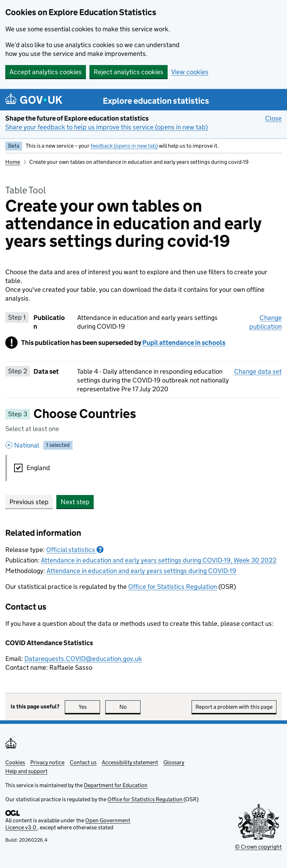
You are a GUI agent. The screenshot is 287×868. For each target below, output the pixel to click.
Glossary (174, 762)
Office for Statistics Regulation (173, 587)
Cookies (15, 762)
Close (273, 118)
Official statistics (75, 550)
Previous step (29, 502)
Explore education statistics (156, 101)
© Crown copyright (258, 847)
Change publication (266, 322)
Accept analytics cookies (46, 72)
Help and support (26, 771)
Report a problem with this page (234, 707)
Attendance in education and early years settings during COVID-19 (141, 571)
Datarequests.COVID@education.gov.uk (83, 659)
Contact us (83, 762)
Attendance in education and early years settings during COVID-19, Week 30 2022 (159, 560)
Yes (89, 707)
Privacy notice (47, 762)
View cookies (190, 72)
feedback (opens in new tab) (124, 146)
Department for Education (116, 785)
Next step (75, 502)
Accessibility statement (130, 762)
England (38, 468)
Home (13, 162)
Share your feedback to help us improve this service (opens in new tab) (107, 127)
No (130, 707)
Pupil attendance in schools (184, 343)
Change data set (258, 371)
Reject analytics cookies (129, 72)
